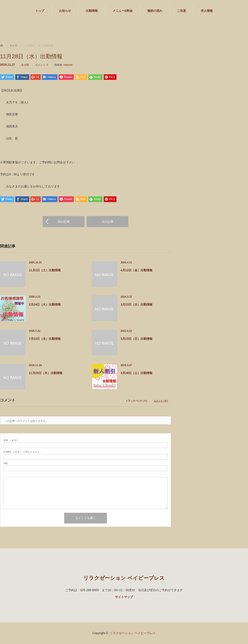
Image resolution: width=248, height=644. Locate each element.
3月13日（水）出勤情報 (137, 305)
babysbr (68, 65)
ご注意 (182, 11)
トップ (40, 11)
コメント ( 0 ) (161, 401)
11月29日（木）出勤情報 (46, 373)
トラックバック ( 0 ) (136, 401)
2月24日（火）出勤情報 (45, 305)
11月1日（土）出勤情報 (45, 270)
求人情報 (207, 11)
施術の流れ (155, 11)
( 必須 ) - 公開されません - (22, 452)
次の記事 (108, 222)
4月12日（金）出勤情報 (137, 270)
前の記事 (64, 222)
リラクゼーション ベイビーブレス (124, 578)
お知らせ (65, 11)
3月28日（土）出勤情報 (137, 373)
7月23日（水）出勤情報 (45, 339)
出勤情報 (92, 11)
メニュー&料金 (123, 11)
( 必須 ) (11, 441)
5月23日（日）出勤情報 (137, 339)
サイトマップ (124, 597)
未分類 (25, 65)
